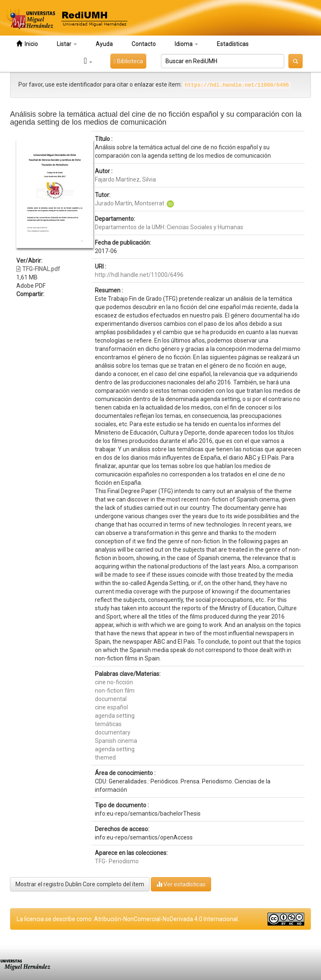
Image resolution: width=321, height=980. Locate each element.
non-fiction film (115, 691)
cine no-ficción (114, 682)
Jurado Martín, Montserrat (130, 203)
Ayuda (104, 44)
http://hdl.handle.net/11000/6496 (139, 275)
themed (105, 757)
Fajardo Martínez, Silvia (125, 179)
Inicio (27, 44)
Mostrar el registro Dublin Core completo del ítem (80, 884)
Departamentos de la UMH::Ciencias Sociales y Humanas (169, 227)
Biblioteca (128, 61)
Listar (67, 44)
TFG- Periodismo (117, 861)
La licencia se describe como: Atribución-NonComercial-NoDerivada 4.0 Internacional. (128, 919)
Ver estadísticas (181, 884)
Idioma (186, 44)
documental (111, 699)
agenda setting (115, 716)
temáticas (108, 724)
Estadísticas (233, 44)
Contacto (144, 44)
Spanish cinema (116, 741)
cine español (111, 707)
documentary (113, 732)
